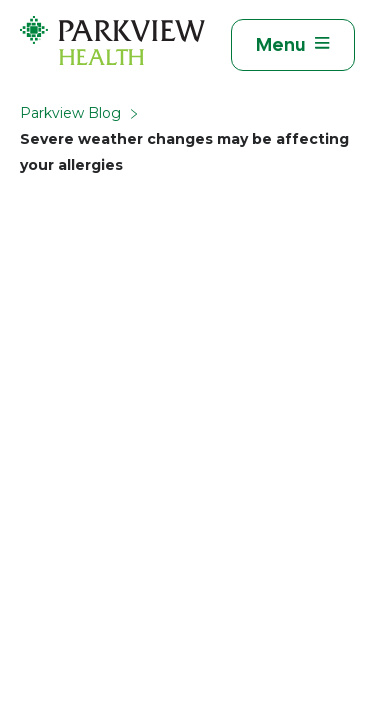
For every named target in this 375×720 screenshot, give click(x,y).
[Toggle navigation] (293, 45)
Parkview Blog (70, 113)
